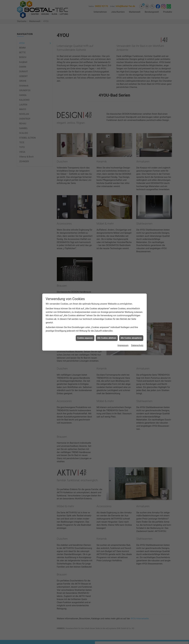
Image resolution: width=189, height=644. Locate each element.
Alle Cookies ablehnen (107, 338)
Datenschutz (137, 345)
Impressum (123, 345)
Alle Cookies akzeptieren (131, 338)
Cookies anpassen (85, 338)
